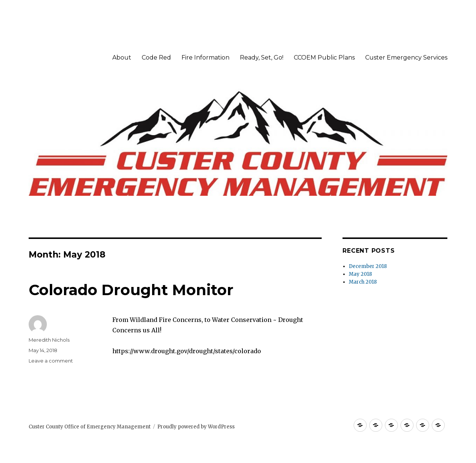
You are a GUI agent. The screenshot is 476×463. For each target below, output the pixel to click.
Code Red (156, 58)
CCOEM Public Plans (324, 58)
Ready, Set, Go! (262, 58)
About (122, 58)
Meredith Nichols (49, 340)
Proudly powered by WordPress (196, 427)
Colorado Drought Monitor (131, 290)
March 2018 (363, 282)
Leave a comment (51, 361)
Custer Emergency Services (406, 58)
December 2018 (368, 266)
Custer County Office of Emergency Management (90, 427)
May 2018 (360, 274)
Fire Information (205, 58)
